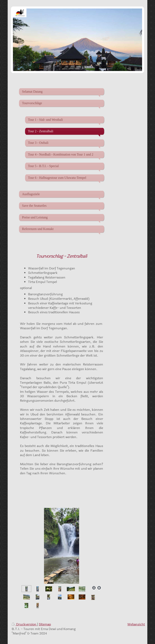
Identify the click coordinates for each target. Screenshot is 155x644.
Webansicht (136, 624)
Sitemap (45, 624)
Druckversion (24, 624)
